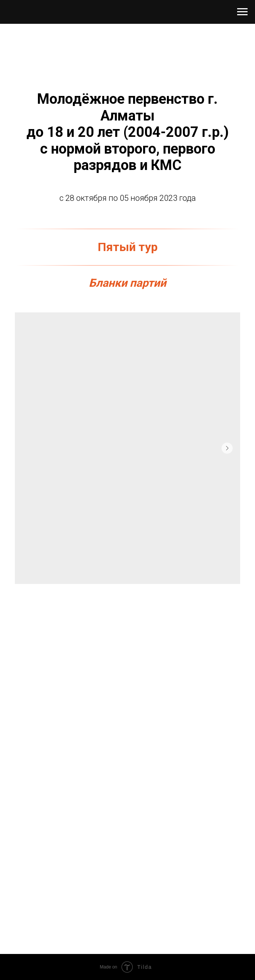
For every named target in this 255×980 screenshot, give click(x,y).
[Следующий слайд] (227, 448)
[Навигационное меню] (242, 12)
